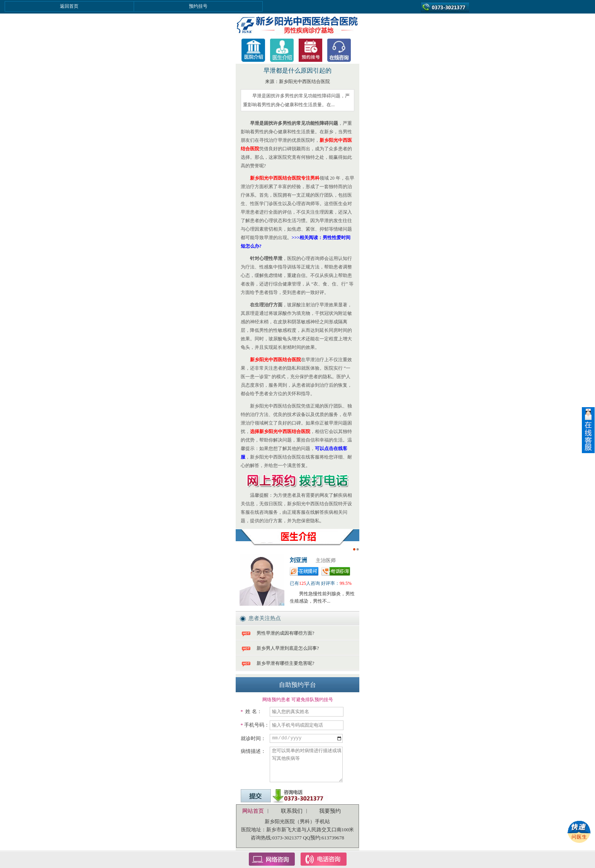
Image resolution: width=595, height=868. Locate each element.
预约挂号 (198, 6)
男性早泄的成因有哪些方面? (285, 633)
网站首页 (253, 811)
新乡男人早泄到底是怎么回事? (288, 648)
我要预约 (330, 811)
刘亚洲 (298, 560)
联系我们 (292, 811)
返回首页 (69, 6)
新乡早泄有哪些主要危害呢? (285, 663)
